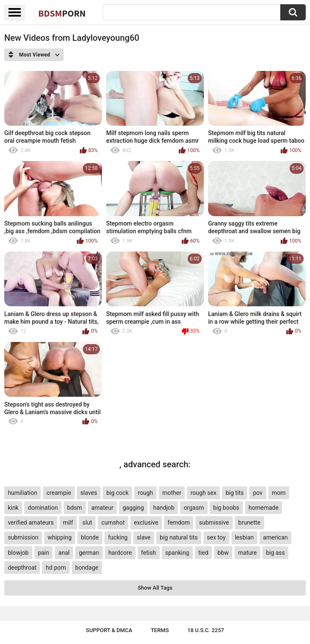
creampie (59, 493)
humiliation (22, 493)
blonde (90, 537)
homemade (263, 508)
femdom (179, 523)
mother (172, 493)
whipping (59, 537)
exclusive (146, 523)
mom (279, 493)
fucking (118, 537)
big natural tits (179, 537)
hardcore (120, 553)
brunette (249, 523)
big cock (117, 493)
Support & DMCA (109, 630)
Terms (160, 630)
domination (43, 508)
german (89, 553)
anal (64, 553)
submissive (214, 523)
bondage (87, 568)
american (275, 537)
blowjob (18, 553)
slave (144, 537)
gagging (133, 508)
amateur (102, 508)
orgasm (194, 508)
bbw (223, 553)
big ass (275, 553)
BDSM (62, 13)
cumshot (113, 523)
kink (13, 508)
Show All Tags (155, 588)
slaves (89, 493)
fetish (148, 553)
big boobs (226, 508)
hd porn (56, 568)
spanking (177, 553)
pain (44, 553)
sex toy (216, 537)
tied (203, 553)
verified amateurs (31, 523)
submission (23, 537)
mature (247, 553)
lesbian (244, 537)
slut (87, 523)
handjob (164, 508)
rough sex (204, 493)
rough (146, 493)
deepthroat (22, 568)
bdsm (75, 508)
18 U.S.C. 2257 (206, 630)
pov (258, 493)
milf (68, 523)
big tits (234, 493)
